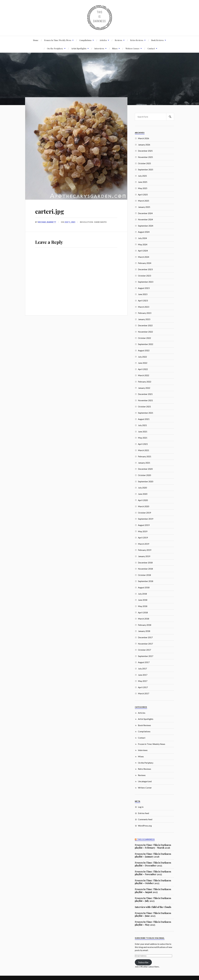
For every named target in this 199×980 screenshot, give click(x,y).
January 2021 (144, 463)
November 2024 (145, 219)
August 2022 (144, 350)
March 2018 (144, 619)
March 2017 (144, 693)
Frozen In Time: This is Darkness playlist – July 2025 (153, 899)
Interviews (99, 48)
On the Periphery (146, 763)
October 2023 (144, 276)
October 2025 (144, 163)
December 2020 (145, 469)
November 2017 (145, 644)
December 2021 (145, 394)
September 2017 (146, 656)
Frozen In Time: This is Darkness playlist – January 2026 (153, 855)
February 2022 (145, 382)
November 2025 (145, 157)
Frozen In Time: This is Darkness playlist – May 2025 (153, 923)
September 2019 (146, 519)
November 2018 (145, 569)
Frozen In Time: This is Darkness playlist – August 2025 (153, 891)
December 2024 (145, 213)
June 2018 (143, 600)
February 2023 (145, 313)
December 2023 (145, 269)
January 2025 (144, 207)
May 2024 (143, 244)
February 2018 (145, 625)
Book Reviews (157, 40)
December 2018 (145, 563)
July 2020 (142, 488)
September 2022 (146, 344)
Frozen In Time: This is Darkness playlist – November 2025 (153, 873)
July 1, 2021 (70, 222)
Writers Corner (132, 48)
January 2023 (144, 319)
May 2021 (143, 438)
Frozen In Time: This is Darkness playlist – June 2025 (153, 914)
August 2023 (144, 288)
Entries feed (143, 813)
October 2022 (144, 338)
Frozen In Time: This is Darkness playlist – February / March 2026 (153, 846)
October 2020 (144, 475)
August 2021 (144, 419)
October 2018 (144, 575)
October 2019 (144, 513)
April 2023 (143, 300)
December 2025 (145, 151)
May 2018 (143, 606)
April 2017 (143, 687)
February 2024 (145, 263)
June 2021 (143, 432)
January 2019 (144, 556)
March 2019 (144, 544)
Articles (103, 40)
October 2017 (144, 650)
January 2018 (144, 631)
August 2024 (144, 232)
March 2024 (144, 257)
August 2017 (144, 662)
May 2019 (143, 531)
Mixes (115, 48)
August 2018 (144, 587)
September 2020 (146, 481)
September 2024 (146, 226)
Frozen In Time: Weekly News (58, 40)
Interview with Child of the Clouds (153, 907)
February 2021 (145, 456)
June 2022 (143, 363)
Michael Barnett (47, 222)
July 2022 (142, 357)
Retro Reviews (137, 40)
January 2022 (144, 388)
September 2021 (146, 413)
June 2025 (143, 182)
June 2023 (143, 294)
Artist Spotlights (79, 48)
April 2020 (143, 500)
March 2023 (144, 307)
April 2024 (143, 251)
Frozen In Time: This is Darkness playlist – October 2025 (153, 882)
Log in (141, 807)
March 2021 (144, 450)
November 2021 (145, 400)
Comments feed (145, 819)
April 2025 (143, 194)
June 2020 (143, 494)
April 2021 (143, 444)
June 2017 (143, 675)
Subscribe (143, 962)
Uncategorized (145, 781)
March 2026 (144, 138)
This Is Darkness (146, 839)
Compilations (85, 40)
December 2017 (145, 637)
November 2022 (145, 332)
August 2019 (144, 525)
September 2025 (146, 169)
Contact (151, 48)
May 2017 (143, 681)
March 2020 (144, 506)
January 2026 (144, 145)
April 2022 (143, 369)
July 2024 (142, 238)
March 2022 (144, 375)
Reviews (119, 40)
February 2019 (145, 550)
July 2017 (142, 669)
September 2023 (146, 282)
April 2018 (143, 612)
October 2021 (144, 406)
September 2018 (146, 581)
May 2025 (143, 188)
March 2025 (144, 201)
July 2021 (142, 425)
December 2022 (145, 325)
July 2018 (142, 594)
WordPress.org (145, 826)
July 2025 (142, 176)
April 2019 (143, 537)
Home (36, 40)
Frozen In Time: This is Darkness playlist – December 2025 (153, 864)
